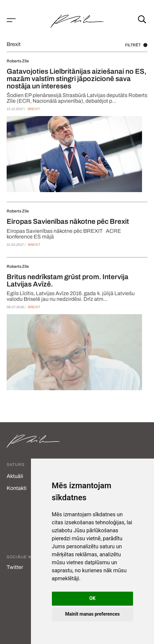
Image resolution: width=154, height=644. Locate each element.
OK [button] (93, 598)
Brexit (34, 109)
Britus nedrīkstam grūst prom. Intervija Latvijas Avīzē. (68, 280)
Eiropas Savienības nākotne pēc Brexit (68, 221)
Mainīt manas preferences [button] (92, 614)
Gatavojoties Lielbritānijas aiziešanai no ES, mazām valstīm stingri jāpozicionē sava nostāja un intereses (77, 79)
